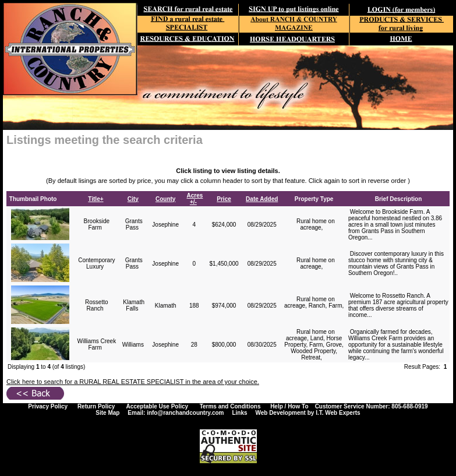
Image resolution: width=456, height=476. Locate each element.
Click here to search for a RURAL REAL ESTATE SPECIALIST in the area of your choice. (133, 382)
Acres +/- (195, 199)
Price (224, 199)
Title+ (96, 199)
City (133, 199)
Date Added (262, 199)
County (165, 199)
